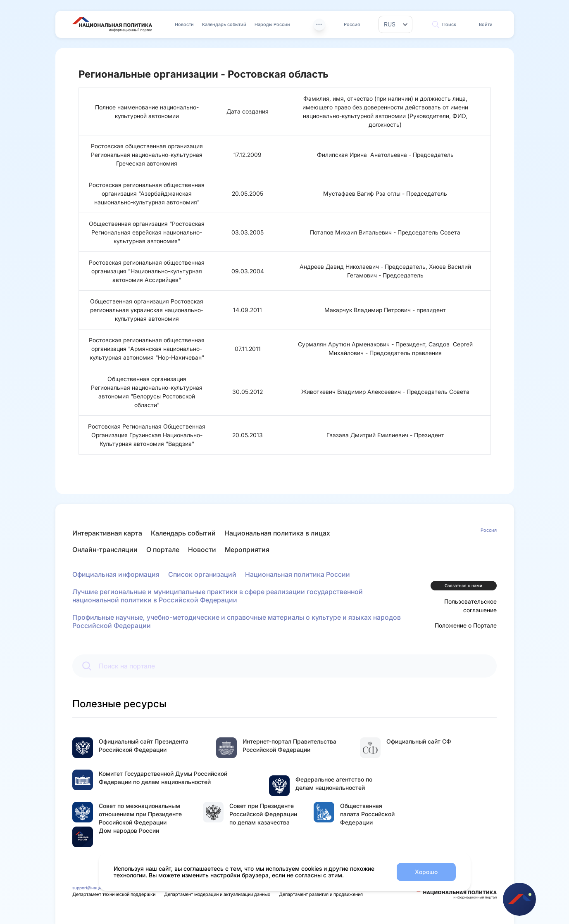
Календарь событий (224, 24)
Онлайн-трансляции (105, 550)
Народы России (272, 24)
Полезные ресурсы (119, 704)
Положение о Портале (466, 625)
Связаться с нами (463, 585)
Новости (184, 24)
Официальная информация (116, 574)
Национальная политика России (298, 574)
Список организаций (202, 574)
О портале (163, 550)
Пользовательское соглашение (470, 606)
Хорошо (426, 872)
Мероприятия (247, 550)
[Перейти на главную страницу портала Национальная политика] (112, 24)
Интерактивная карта (107, 533)
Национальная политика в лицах (277, 533)
